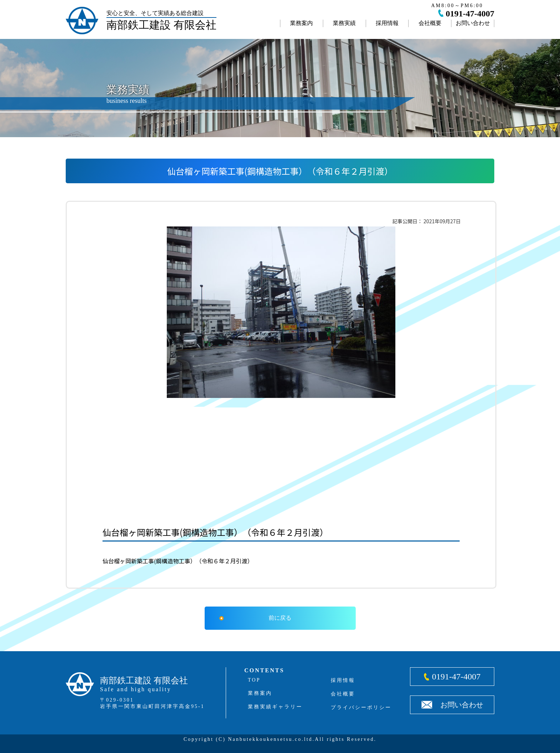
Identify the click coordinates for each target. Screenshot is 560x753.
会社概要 (430, 23)
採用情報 (387, 23)
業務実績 (344, 23)
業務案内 (301, 23)
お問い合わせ (473, 23)
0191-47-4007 (470, 14)
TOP (254, 680)
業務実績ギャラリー (275, 707)
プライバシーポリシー (361, 707)
